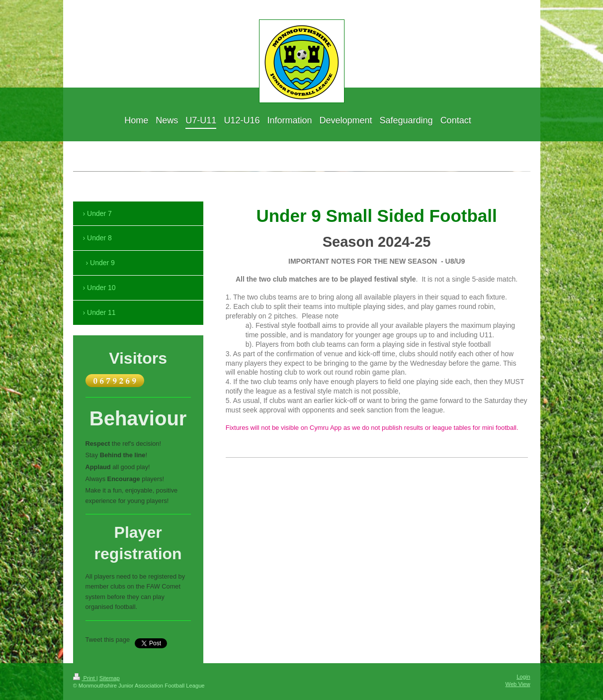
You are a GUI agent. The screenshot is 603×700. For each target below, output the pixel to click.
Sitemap (110, 678)
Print (85, 678)
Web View (518, 684)
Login (523, 677)
